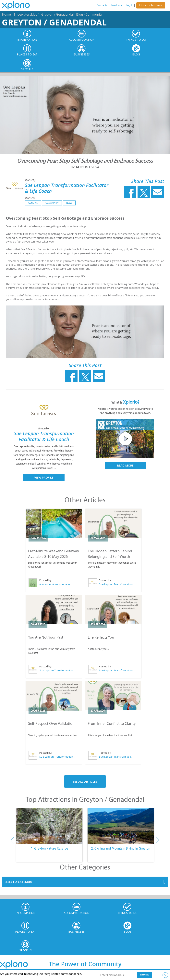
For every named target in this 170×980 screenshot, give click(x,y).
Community (94, 14)
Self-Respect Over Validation (51, 723)
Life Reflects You (101, 637)
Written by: (44, 429)
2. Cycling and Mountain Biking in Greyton (121, 848)
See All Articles (85, 781)
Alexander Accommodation (55, 584)
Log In (130, 5)
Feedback (117, 5)
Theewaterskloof (26, 14)
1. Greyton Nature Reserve (49, 848)
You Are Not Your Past (46, 637)
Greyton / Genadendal (57, 14)
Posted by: (31, 180)
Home (6, 14)
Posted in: (30, 198)
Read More (125, 465)
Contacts (102, 5)
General (33, 203)
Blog (80, 14)
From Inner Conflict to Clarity (112, 723)
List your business (151, 5)
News (69, 203)
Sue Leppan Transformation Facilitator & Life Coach (67, 188)
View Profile (44, 477)
